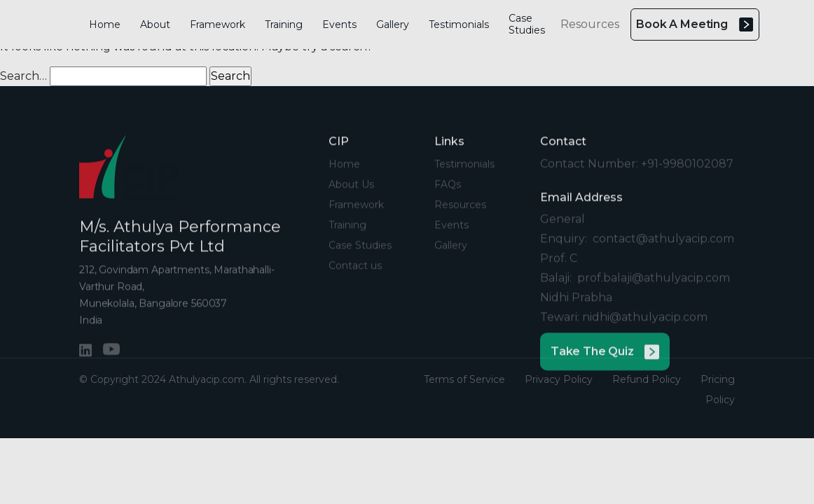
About (155, 24)
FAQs (448, 196)
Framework (218, 24)
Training (284, 24)
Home (105, 24)
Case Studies (527, 24)
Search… (23, 76)
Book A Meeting (695, 25)
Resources (590, 24)
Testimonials (459, 24)
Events (339, 24)
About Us (351, 196)
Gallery (393, 24)
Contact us (355, 277)
